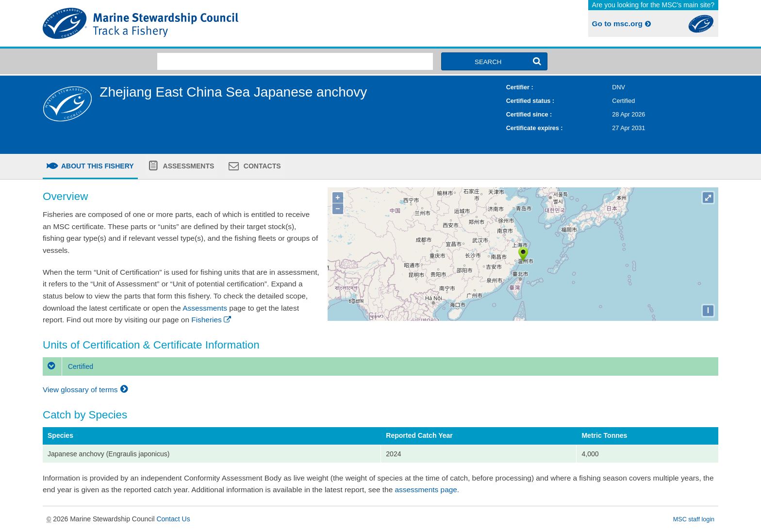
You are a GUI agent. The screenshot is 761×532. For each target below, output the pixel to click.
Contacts (261, 166)
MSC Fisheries (210, 23)
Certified (68, 366)
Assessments (188, 166)
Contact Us (173, 519)
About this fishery (97, 166)
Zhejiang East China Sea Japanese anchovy (233, 92)
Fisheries (212, 320)
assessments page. (427, 490)
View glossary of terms (87, 390)
